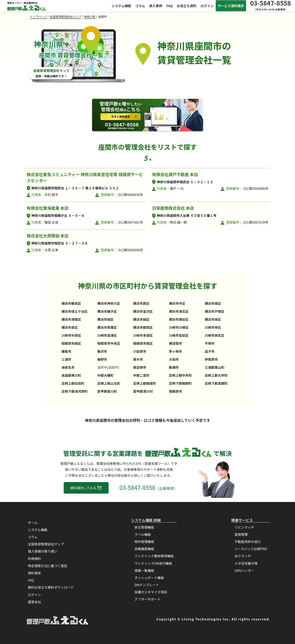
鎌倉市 (66, 351)
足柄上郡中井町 (180, 375)
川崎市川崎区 (179, 327)
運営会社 (34, 602)
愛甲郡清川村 (143, 391)
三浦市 (66, 359)
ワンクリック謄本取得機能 (154, 556)
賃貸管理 (241, 534)
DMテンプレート (147, 585)
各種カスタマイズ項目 (151, 592)
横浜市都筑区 (143, 327)
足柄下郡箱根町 (180, 383)
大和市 (174, 359)
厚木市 (138, 359)
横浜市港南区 (71, 319)
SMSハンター (244, 570)
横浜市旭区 (106, 319)
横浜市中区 (177, 303)
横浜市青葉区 (107, 327)
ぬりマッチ (243, 556)
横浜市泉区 (70, 327)
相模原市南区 (143, 343)
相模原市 (175, 391)
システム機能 (121, 6)
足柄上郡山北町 (109, 383)
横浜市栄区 (213, 319)
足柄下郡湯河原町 (75, 391)
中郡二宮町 (141, 375)
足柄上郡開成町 (145, 383)
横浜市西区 (141, 303)
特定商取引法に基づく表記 (48, 566)
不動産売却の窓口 (248, 542)
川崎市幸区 (213, 327)
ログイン (207, 6)
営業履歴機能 (144, 549)
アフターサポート (147, 599)
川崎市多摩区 (143, 335)
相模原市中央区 (109, 343)
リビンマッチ (244, 527)
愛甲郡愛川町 (107, 391)
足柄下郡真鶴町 (216, 383)
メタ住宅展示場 (246, 563)
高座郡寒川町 (71, 375)
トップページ (38, 17)
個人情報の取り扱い (43, 551)
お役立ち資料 (187, 6)
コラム (140, 6)
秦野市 (102, 359)
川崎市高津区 (107, 335)
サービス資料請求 (231, 6)
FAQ (170, 6)
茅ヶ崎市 (175, 351)
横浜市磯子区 (107, 311)
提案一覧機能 (144, 570)
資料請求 (34, 573)
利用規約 (34, 559)
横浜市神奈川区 (109, 303)
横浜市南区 (213, 303)
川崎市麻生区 (214, 335)
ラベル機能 (143, 534)
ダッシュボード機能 (149, 578)
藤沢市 (102, 351)
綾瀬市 (174, 367)
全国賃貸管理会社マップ (65, 17)
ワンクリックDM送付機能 (153, 563)
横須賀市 (175, 343)
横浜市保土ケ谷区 (75, 311)
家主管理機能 (144, 527)
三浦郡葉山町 (214, 367)
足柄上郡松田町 (73, 383)
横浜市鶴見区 (71, 303)
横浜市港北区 (179, 311)
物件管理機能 (144, 542)
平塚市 (210, 343)
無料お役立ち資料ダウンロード (51, 587)
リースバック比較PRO (251, 549)
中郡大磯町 (106, 375)
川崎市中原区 (71, 335)
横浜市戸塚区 (214, 311)
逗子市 (210, 351)
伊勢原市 (211, 359)
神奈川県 (90, 17)
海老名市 (68, 367)
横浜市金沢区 (143, 311)
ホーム (33, 522)
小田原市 (140, 351)
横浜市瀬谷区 (179, 319)
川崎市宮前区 (179, 335)
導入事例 (156, 6)
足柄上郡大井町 (216, 375)
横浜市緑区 (141, 319)
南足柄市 (140, 367)
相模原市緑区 (71, 343)
